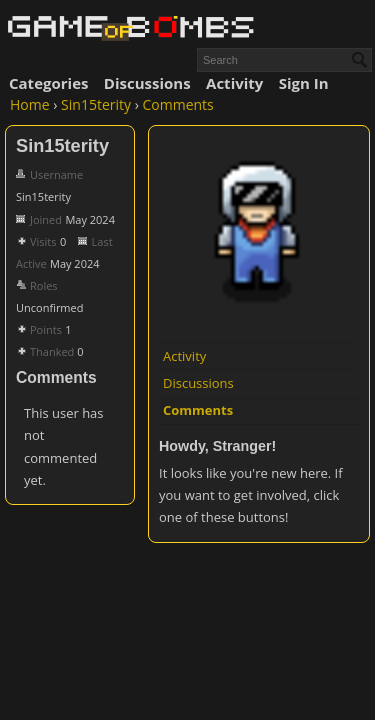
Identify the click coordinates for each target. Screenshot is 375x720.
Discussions (147, 83)
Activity (234, 83)
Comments (198, 410)
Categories (48, 83)
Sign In (304, 83)
